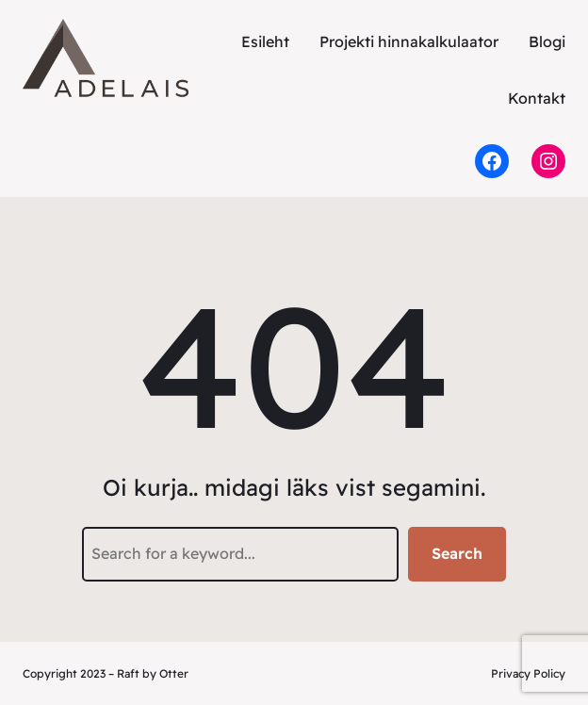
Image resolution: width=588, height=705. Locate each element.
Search (457, 553)
